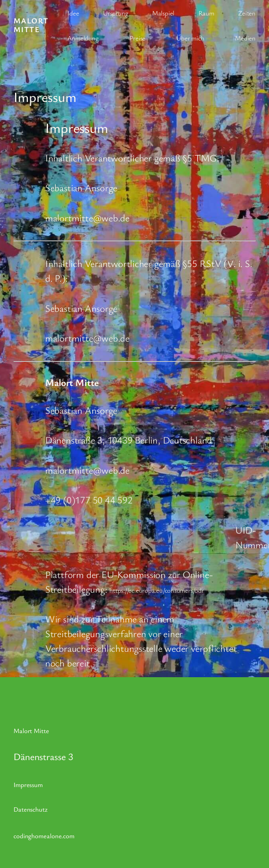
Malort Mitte (31, 25)
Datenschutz (31, 809)
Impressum (28, 784)
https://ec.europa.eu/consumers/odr (157, 590)
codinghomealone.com (44, 836)
